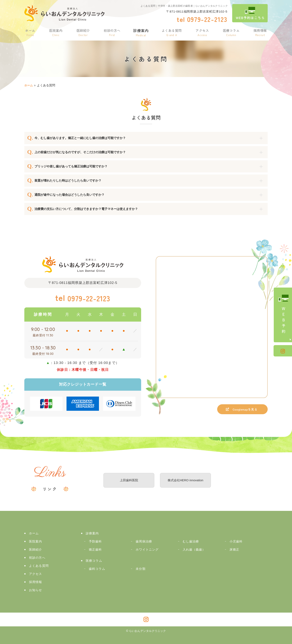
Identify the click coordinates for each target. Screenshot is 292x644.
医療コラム (231, 32)
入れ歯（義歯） (194, 549)
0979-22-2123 (83, 298)
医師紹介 (82, 32)
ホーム (30, 32)
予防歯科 (95, 541)
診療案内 (140, 32)
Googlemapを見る (241, 410)
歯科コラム (97, 569)
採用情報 (260, 32)
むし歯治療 (191, 541)
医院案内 (55, 32)
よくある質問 (171, 32)
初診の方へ (111, 32)
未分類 (141, 569)
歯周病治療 (144, 541)
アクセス (202, 32)
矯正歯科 (95, 549)
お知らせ (36, 590)
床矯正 (234, 549)
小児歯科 (236, 541)
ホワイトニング (147, 549)
